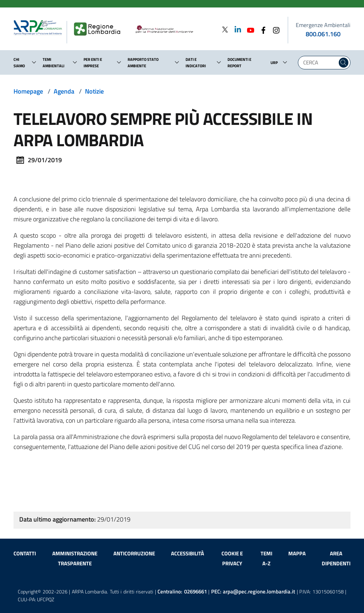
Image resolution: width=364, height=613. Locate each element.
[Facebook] (261, 29)
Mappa (297, 553)
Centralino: (182, 591)
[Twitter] (225, 29)
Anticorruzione (134, 553)
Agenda (64, 91)
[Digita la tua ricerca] (319, 63)
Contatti (25, 553)
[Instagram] (274, 29)
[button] (34, 62)
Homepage (28, 91)
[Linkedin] (236, 29)
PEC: (253, 591)
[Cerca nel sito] (344, 63)
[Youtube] (248, 29)
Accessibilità (188, 553)
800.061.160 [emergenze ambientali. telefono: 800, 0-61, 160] (323, 34)
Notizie (94, 91)
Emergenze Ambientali (323, 25)
